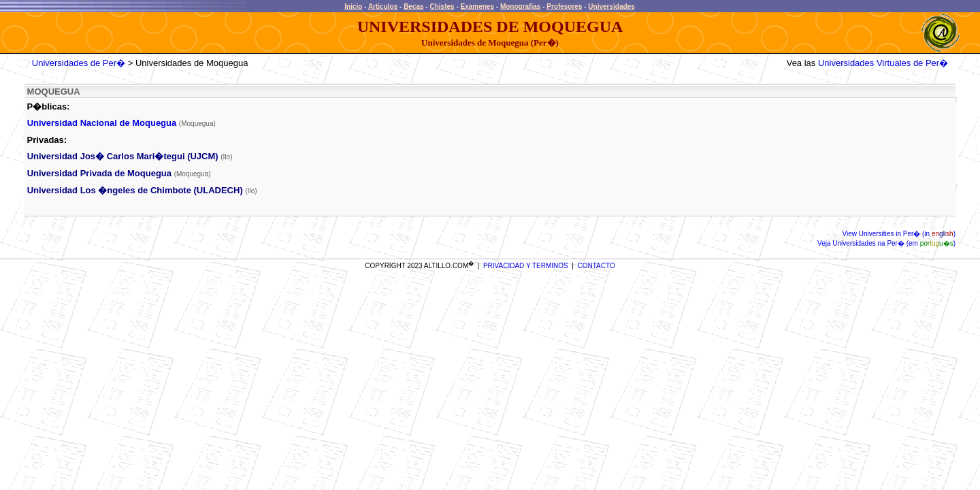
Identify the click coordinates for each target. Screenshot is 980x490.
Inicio (353, 6)
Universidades (611, 6)
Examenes (477, 6)
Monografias (520, 6)
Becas (413, 6)
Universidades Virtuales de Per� (883, 63)
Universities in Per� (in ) (906, 234)
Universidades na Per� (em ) (893, 243)
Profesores (564, 6)
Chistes (442, 6)
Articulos (383, 6)
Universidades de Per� (79, 63)
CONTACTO (597, 266)
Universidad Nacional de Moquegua (102, 123)
